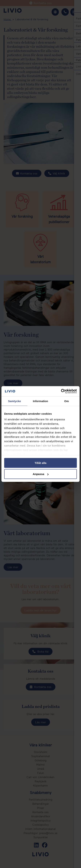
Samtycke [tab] (14, 401)
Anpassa (41, 474)
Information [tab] (40, 401)
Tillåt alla (40, 463)
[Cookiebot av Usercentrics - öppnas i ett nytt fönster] (61, 391)
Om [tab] (67, 401)
